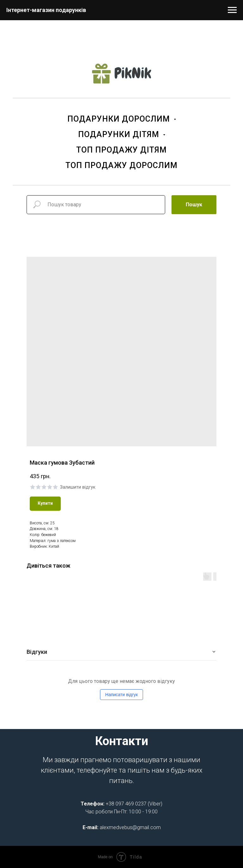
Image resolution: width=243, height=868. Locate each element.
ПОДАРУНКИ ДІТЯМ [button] (120, 134)
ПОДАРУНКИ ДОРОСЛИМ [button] (120, 119)
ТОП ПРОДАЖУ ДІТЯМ (121, 150)
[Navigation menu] (232, 10)
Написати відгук (122, 695)
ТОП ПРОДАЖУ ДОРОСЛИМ (121, 165)
